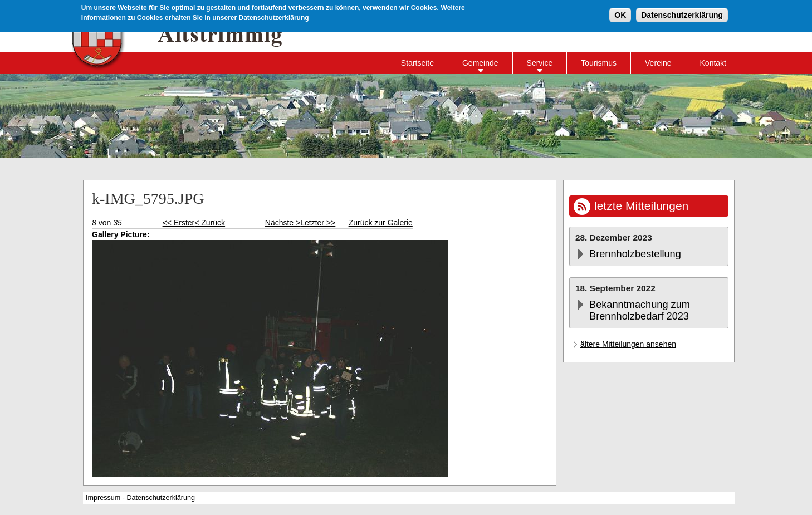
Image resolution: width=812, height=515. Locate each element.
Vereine (658, 63)
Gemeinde (480, 63)
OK (620, 14)
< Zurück (210, 223)
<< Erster (179, 223)
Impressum (103, 498)
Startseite (417, 63)
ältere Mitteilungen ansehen (628, 344)
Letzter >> (318, 223)
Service (540, 63)
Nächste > (283, 223)
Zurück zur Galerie (381, 223)
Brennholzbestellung (635, 254)
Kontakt (713, 63)
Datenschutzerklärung (682, 14)
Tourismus (599, 63)
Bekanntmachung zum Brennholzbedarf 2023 (640, 310)
